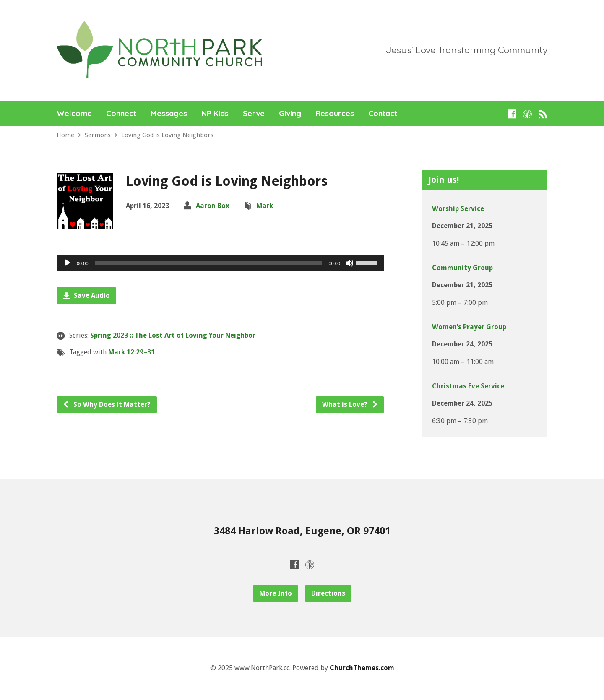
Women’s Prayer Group (469, 327)
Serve (254, 114)
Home (65, 135)
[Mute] (349, 263)
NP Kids (215, 114)
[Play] (68, 263)
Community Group (462, 268)
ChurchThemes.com (362, 668)
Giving (290, 114)
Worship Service (458, 209)
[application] (220, 263)
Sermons (98, 135)
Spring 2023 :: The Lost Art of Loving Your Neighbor (173, 335)
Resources (335, 114)
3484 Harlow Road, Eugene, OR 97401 (302, 531)
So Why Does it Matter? (107, 405)
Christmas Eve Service (468, 386)
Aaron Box (213, 206)
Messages (169, 114)
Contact (383, 114)
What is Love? (350, 405)
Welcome (74, 114)
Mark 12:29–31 (131, 352)
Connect (121, 114)
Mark (265, 206)
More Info (276, 593)
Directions (328, 593)
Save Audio (86, 295)
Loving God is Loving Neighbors (167, 135)
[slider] (209, 263)
